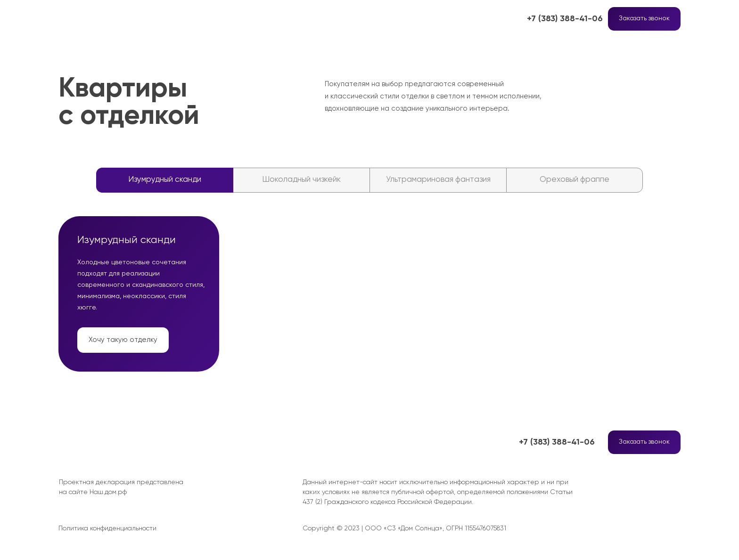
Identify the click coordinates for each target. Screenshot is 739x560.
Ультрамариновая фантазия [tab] (438, 180)
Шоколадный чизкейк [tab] (301, 180)
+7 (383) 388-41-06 (565, 19)
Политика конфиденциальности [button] (107, 528)
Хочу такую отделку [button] (123, 340)
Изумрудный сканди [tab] (165, 180)
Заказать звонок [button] (644, 18)
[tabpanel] (369, 296)
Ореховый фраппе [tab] (575, 180)
